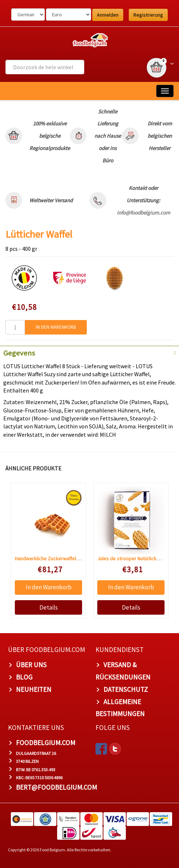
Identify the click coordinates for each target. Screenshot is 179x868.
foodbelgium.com (46, 743)
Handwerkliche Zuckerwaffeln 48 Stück (56, 558)
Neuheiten (34, 689)
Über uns (31, 665)
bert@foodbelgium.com (56, 787)
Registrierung (148, 15)
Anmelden (108, 15)
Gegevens (19, 353)
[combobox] (45, 67)
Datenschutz (126, 689)
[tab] (89, 352)
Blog (24, 677)
